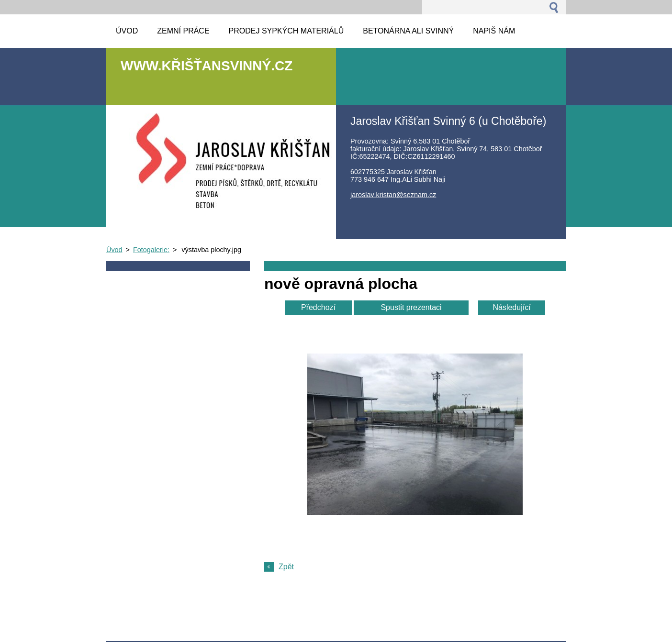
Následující (511, 307)
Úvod (114, 250)
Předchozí (318, 307)
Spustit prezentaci (411, 307)
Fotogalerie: (151, 250)
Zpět (286, 567)
